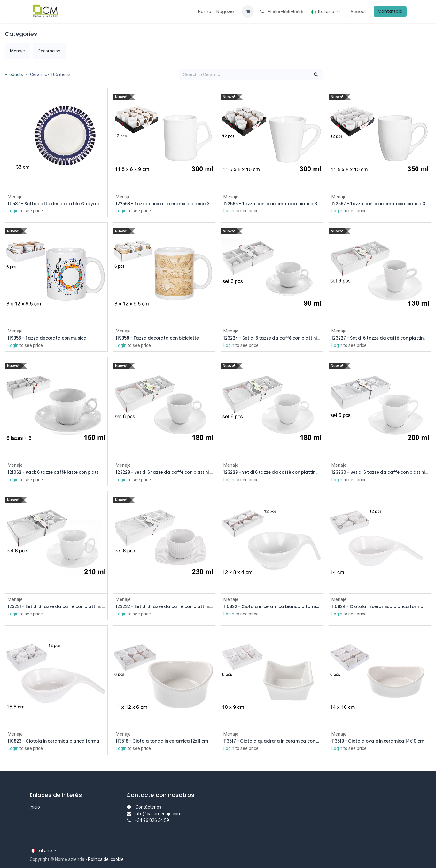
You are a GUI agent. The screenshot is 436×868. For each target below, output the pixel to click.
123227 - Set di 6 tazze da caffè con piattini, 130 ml (380, 338)
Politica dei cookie (106, 859)
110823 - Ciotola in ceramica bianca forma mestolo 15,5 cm (56, 743)
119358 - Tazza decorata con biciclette (161, 338)
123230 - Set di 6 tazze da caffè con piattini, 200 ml (380, 473)
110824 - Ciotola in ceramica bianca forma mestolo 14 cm (380, 608)
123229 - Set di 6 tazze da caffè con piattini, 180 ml (272, 473)
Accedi (358, 12)
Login (13, 211)
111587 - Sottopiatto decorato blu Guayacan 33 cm (56, 204)
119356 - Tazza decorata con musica (51, 338)
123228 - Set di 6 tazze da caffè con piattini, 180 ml (164, 473)
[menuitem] (205, 12)
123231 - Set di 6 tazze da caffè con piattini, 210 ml (56, 608)
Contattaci (390, 11)
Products (14, 74)
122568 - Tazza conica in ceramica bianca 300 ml (164, 204)
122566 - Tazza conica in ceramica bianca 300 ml (272, 204)
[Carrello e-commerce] (248, 12)
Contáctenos (148, 807)
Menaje (15, 196)
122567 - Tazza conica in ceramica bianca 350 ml (380, 204)
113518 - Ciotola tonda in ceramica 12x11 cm (164, 743)
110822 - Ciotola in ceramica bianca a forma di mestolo (272, 608)
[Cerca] (316, 75)
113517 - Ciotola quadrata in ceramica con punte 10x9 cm (272, 743)
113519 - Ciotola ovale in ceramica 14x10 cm (380, 743)
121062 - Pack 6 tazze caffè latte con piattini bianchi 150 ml (56, 473)
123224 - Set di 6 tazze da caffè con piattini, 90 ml (272, 338)
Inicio (35, 807)
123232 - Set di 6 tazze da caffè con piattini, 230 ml (164, 608)
